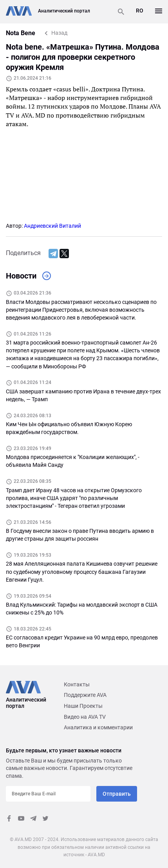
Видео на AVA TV (85, 717)
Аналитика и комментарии (98, 727)
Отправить (117, 794)
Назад (59, 33)
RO (140, 11)
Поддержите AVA (85, 695)
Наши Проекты (83, 706)
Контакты (77, 684)
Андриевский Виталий (52, 226)
